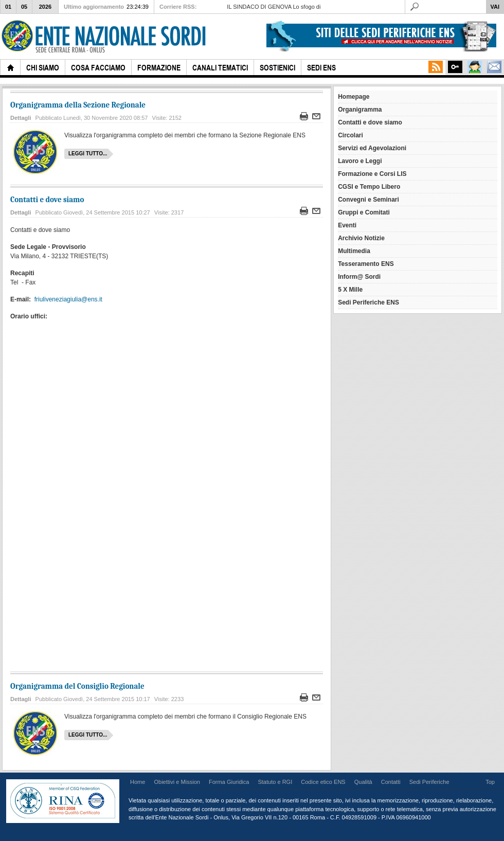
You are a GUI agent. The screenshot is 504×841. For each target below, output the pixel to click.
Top (490, 782)
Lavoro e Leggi (360, 161)
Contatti (391, 782)
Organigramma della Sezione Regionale (78, 105)
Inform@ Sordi (359, 277)
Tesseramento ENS (366, 264)
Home (138, 782)
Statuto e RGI (275, 782)
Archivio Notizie (361, 238)
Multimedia (354, 251)
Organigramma (360, 110)
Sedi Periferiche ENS (368, 302)
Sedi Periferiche (429, 782)
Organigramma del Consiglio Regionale (77, 686)
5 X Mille (350, 290)
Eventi (347, 225)
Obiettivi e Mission (177, 782)
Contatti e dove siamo (47, 200)
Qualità (363, 782)
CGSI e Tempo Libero (369, 187)
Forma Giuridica (229, 782)
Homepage (354, 97)
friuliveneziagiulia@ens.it (68, 299)
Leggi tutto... (88, 154)
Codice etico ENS (323, 782)
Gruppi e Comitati (364, 212)
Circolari (350, 135)
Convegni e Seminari (368, 200)
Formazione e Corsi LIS (372, 174)
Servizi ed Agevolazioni (372, 148)
